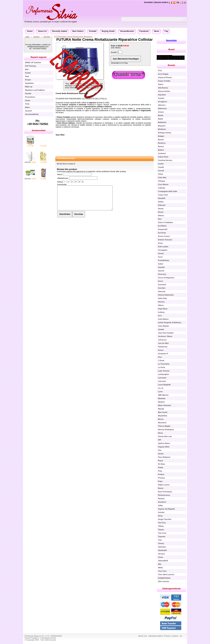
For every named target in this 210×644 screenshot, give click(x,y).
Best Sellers (78, 31)
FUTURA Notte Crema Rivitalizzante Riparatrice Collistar (104, 40)
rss (181, 636)
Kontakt (93, 31)
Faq (166, 31)
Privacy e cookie (171, 636)
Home (30, 31)
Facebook (144, 31)
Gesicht (36, 36)
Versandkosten (127, 31)
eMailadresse (63, 178)
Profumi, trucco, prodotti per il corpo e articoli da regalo (51, 22)
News (157, 31)
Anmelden (149, 2)
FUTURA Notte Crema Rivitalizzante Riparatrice (73, 36)
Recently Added (60, 31)
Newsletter (171, 40)
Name (60, 174)
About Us (42, 31)
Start (27, 36)
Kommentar (62, 184)
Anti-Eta (47, 36)
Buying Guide (108, 31)
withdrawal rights (155, 636)
